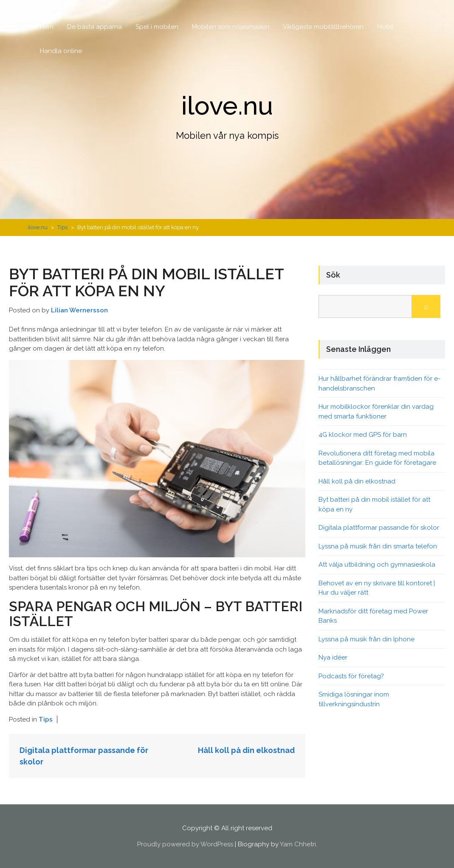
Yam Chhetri (298, 844)
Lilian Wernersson (79, 310)
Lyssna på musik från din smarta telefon (378, 546)
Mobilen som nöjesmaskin (231, 27)
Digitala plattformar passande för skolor (379, 528)
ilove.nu (227, 106)
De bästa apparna (94, 27)
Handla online (61, 51)
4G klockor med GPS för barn (363, 435)
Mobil (385, 27)
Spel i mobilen (157, 27)
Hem (47, 27)
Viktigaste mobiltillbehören (323, 27)
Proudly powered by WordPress (185, 844)
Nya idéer (333, 657)
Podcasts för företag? (351, 676)
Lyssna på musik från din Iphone (367, 639)
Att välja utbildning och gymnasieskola (377, 565)
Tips (62, 227)
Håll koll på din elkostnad (246, 750)
